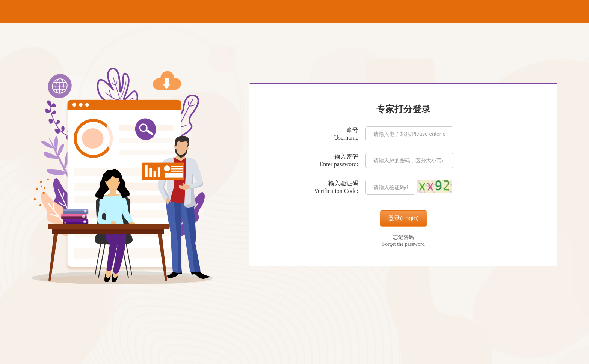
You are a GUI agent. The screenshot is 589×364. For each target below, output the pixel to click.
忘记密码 (403, 237)
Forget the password (403, 244)
